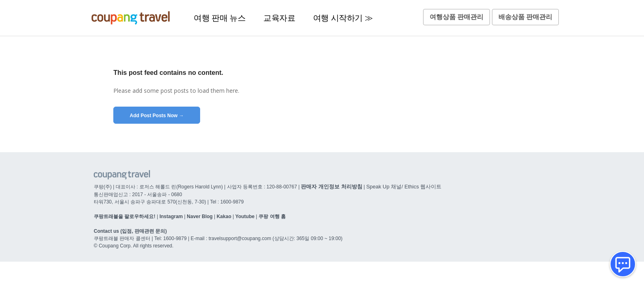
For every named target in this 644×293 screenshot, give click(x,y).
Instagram (171, 216)
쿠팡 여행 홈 (272, 216)
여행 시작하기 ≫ (343, 18)
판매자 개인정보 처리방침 (331, 187)
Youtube (245, 216)
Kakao (224, 216)
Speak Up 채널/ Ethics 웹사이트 (404, 187)
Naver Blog (200, 216)
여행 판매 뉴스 (219, 18)
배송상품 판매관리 (525, 17)
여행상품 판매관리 (457, 17)
